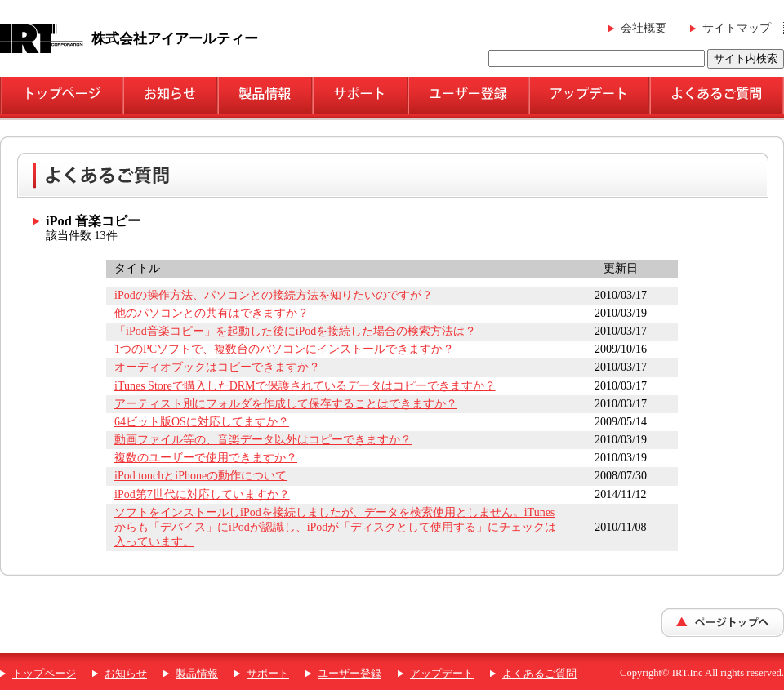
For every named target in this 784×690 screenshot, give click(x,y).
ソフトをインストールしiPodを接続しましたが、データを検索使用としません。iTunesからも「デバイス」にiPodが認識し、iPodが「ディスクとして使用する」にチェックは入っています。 (335, 527)
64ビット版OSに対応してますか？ (202, 422)
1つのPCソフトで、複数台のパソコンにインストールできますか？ (284, 349)
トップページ (44, 674)
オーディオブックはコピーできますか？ (217, 367)
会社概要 (644, 28)
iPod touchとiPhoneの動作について (200, 476)
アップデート (442, 674)
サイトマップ (737, 28)
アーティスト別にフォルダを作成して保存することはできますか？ (286, 404)
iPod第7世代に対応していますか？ (202, 494)
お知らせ (126, 674)
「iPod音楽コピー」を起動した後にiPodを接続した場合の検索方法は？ (295, 331)
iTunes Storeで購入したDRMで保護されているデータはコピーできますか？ (305, 386)
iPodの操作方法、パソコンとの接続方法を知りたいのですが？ (274, 295)
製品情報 (197, 674)
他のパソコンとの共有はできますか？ (212, 313)
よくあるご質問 (539, 674)
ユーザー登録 (350, 674)
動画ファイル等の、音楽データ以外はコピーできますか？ (263, 440)
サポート (268, 674)
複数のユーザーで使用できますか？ (206, 458)
